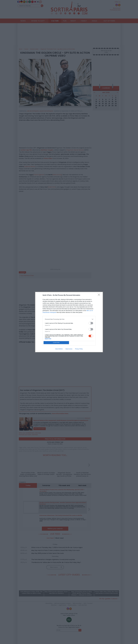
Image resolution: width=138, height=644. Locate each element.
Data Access (69, 349)
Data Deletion (59, 349)
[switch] (91, 323)
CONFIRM (56, 343)
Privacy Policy (79, 349)
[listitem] (69, 319)
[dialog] (69, 322)
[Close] (99, 295)
